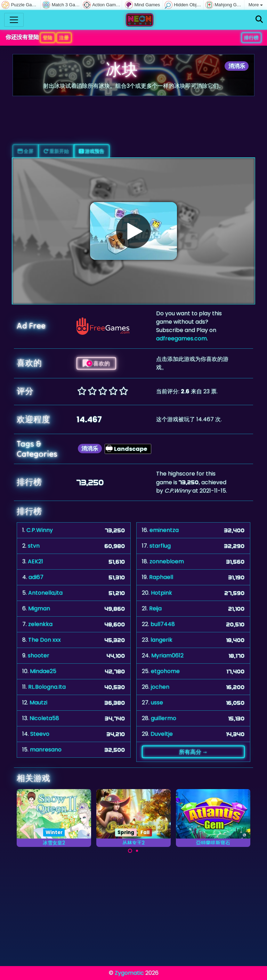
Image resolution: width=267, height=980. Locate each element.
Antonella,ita (45, 593)
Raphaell (161, 577)
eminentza (164, 530)
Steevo (40, 734)
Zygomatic (129, 973)
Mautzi (38, 703)
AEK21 (35, 561)
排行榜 (251, 38)
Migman (39, 608)
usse (157, 703)
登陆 (48, 38)
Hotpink (161, 593)
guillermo (164, 718)
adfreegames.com (181, 338)
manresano (46, 750)
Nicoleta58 (44, 718)
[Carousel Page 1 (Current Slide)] (130, 851)
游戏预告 (92, 151)
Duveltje (162, 734)
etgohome (165, 671)
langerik (161, 640)
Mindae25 (43, 671)
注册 (64, 38)
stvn (34, 546)
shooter (39, 655)
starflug (160, 546)
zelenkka (40, 624)
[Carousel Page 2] (137, 851)
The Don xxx (44, 640)
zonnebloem (167, 561)
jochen (160, 687)
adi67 (36, 577)
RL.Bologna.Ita (47, 687)
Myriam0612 (167, 655)
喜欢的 (96, 363)
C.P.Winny (40, 530)
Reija (155, 608)
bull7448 (163, 624)
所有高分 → (193, 752)
